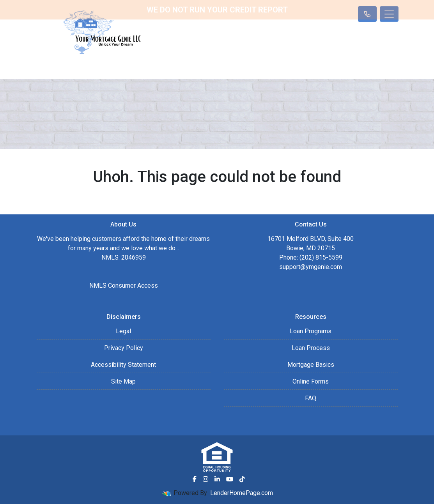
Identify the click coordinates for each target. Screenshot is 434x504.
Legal (123, 331)
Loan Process (311, 348)
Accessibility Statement (123, 365)
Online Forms (311, 381)
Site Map (123, 381)
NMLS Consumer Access (124, 286)
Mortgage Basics (311, 365)
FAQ (311, 398)
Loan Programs (311, 331)
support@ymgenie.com (311, 267)
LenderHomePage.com (242, 493)
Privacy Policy (124, 348)
